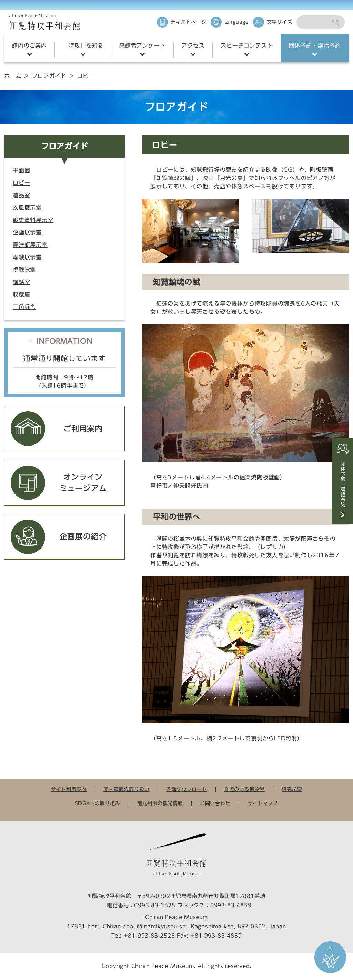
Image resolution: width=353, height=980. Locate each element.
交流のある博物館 (244, 789)
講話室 (21, 282)
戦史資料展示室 (33, 220)
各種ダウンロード (186, 789)
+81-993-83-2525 (149, 936)
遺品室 (21, 195)
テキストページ (189, 22)
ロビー (21, 183)
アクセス (193, 46)
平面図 (21, 170)
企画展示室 (27, 232)
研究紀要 (292, 789)
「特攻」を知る (83, 46)
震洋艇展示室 (30, 245)
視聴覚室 (24, 270)
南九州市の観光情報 (160, 803)
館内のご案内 (29, 46)
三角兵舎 (24, 307)
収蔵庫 (21, 294)
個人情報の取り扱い (126, 789)
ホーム (13, 76)
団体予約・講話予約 (315, 46)
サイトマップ (263, 803)
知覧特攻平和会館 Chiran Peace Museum (44, 22)
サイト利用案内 (69, 789)
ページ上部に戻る (330, 957)
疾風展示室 (27, 208)
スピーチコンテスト (247, 46)
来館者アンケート (142, 46)
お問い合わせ (215, 803)
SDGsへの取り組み (98, 803)
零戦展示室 (27, 257)
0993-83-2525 (155, 905)
